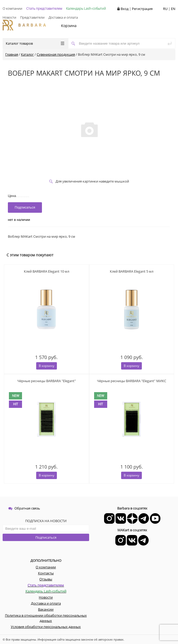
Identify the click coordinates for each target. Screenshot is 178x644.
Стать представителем (44, 8)
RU (165, 9)
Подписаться (46, 537)
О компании (12, 8)
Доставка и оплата (63, 17)
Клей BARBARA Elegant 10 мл (47, 271)
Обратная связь (24, 508)
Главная (12, 54)
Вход (125, 9)
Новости (9, 17)
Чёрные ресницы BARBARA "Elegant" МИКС (132, 381)
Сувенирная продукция (56, 54)
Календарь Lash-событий (86, 8)
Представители (32, 17)
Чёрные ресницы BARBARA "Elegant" (47, 381)
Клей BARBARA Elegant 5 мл (132, 271)
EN (173, 9)
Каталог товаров (35, 43)
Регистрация (142, 9)
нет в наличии (19, 220)
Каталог (27, 54)
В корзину (47, 366)
